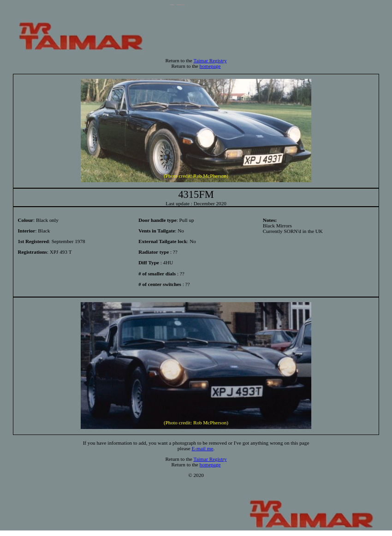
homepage (210, 66)
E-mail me (203, 448)
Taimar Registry (210, 60)
